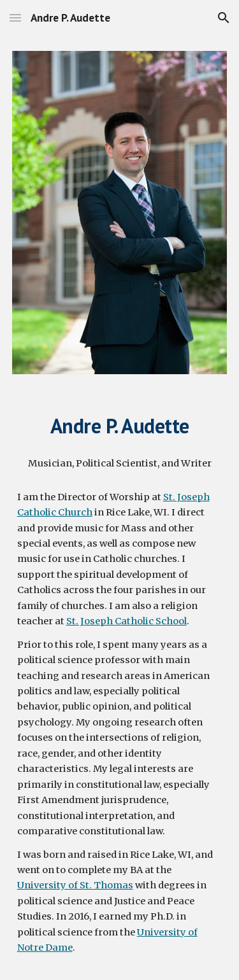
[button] (15, 17)
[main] (120, 426)
